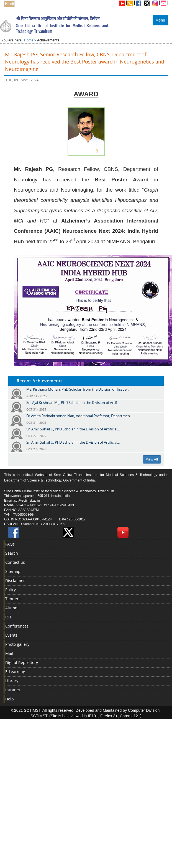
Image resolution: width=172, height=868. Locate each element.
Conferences (17, 626)
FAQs (10, 544)
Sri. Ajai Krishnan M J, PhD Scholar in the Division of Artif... (73, 403)
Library (12, 681)
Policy (11, 590)
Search (12, 553)
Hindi (9, 4)
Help (10, 699)
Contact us (15, 562)
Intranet (13, 690)
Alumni (12, 608)
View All (152, 459)
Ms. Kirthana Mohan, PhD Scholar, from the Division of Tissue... (78, 389)
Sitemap (13, 571)
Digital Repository (22, 662)
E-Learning (15, 672)
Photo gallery (17, 644)
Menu (160, 20)
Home (29, 40)
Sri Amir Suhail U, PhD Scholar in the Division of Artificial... (73, 429)
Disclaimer (15, 580)
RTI (8, 617)
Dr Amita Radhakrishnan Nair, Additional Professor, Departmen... (79, 416)
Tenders (13, 599)
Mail (9, 653)
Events (11, 635)
